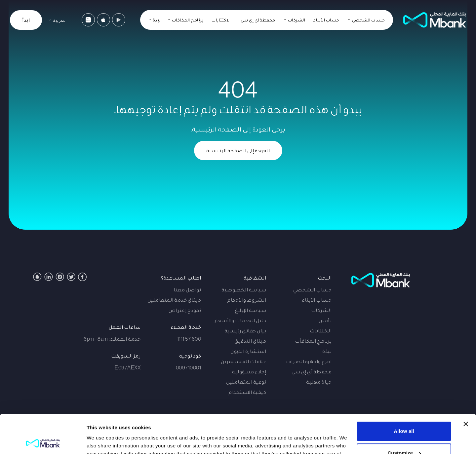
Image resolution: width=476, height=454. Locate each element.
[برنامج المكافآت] (186, 20)
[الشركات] (295, 20)
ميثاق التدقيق (250, 341)
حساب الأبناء (326, 20)
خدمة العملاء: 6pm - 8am (112, 339)
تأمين (325, 320)
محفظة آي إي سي (258, 20)
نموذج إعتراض (185, 310)
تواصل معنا (187, 289)
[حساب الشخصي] (366, 20)
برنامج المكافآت (313, 341)
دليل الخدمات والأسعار (240, 320)
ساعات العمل (125, 327)
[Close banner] (466, 385)
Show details (102, 441)
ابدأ (26, 20)
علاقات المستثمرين (243, 361)
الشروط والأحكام (247, 300)
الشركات (321, 310)
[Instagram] (60, 277)
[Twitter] (71, 277)
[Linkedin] (49, 277)
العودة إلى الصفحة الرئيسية (238, 150)
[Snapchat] (37, 277)
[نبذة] (155, 20)
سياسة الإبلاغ (251, 310)
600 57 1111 (189, 339)
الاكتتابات (221, 20)
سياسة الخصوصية (244, 289)
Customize (404, 414)
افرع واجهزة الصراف (309, 361)
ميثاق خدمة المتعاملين (174, 300)
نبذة (327, 351)
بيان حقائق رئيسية (245, 330)
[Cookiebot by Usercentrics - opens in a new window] (43, 441)
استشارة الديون (248, 351)
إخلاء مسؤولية (249, 371)
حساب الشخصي (313, 289)
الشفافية (255, 278)
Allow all (404, 392)
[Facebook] (82, 277)
